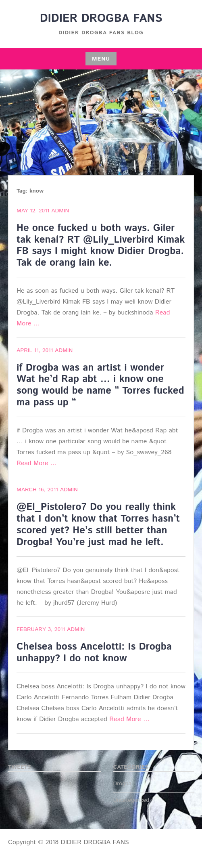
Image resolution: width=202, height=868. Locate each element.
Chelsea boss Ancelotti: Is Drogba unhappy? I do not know (94, 653)
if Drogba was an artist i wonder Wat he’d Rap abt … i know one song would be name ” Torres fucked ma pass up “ (100, 385)
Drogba (122, 784)
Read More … (37, 463)
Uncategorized (131, 800)
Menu (101, 59)
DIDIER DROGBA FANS (101, 19)
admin (60, 211)
